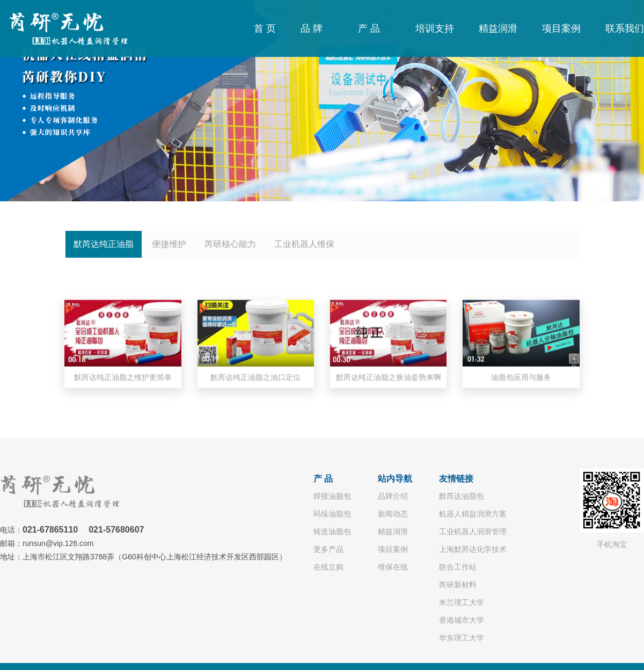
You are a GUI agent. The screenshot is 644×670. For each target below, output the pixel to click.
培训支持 (435, 28)
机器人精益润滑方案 (473, 514)
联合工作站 (458, 567)
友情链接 (456, 479)
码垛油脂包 (332, 514)
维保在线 (393, 567)
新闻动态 (393, 514)
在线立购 (328, 567)
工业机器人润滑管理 (473, 531)
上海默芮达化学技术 (473, 549)
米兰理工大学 (462, 602)
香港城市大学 (462, 620)
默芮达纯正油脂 (104, 244)
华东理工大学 (462, 638)
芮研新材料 (458, 585)
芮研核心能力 (230, 244)
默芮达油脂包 (462, 496)
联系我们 (625, 28)
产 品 (369, 28)
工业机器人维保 (304, 244)
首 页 (265, 28)
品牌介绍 (393, 496)
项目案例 (561, 28)
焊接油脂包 (332, 496)
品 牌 (312, 28)
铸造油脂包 (332, 531)
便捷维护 (169, 244)
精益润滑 (498, 28)
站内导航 (395, 479)
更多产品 (328, 549)
